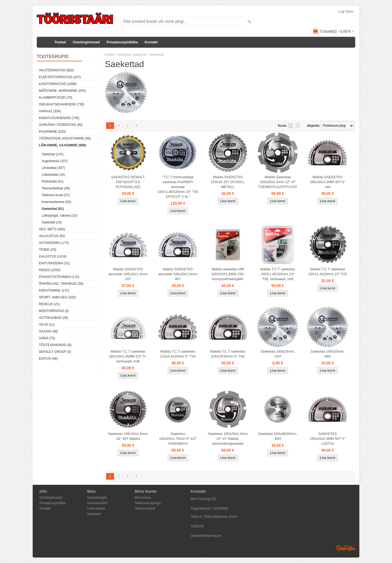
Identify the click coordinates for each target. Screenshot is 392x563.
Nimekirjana (291, 126)
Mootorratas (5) (54, 311)
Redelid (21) (49, 304)
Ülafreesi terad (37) (56, 195)
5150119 (197, 526)
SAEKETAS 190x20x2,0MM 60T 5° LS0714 (328, 439)
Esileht (109, 55)
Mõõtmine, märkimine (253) (62, 91)
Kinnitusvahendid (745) (59, 118)
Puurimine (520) (52, 132)
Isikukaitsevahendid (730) (62, 104)
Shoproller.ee (346, 548)
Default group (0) (55, 352)
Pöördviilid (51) (53, 181)
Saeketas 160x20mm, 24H (278, 354)
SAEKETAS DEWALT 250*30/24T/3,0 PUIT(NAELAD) (128, 182)
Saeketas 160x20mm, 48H (328, 354)
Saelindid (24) (52, 222)
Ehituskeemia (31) (54, 263)
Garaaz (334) (50, 111)
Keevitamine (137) (54, 290)
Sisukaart (94, 514)
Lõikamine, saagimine (132, 55)
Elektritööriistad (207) (60, 77)
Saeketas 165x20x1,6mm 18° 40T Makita (128, 436)
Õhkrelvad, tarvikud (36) (61, 284)
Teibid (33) (48, 250)
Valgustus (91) (52, 236)
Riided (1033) (50, 270)
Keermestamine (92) (56, 202)
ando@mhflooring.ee (206, 536)
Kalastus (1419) (53, 256)
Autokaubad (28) (53, 318)
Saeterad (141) (53, 154)
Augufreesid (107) (55, 161)
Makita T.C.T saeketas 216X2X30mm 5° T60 (228, 354)
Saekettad (157, 55)
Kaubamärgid (97, 498)
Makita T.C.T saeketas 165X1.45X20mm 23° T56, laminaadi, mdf (278, 274)
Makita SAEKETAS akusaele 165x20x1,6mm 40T (178, 274)
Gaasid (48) (48, 331)
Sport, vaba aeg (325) (57, 297)
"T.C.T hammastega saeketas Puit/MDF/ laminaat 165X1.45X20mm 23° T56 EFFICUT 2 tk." (178, 187)
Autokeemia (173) (54, 243)
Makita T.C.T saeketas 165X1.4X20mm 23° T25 (327, 272)
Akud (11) (47, 325)
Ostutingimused (86, 42)
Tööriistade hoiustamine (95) (65, 138)
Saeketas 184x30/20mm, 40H (278, 436)
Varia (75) (47, 338)
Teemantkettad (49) (56, 188)
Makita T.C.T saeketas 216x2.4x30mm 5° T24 (178, 354)
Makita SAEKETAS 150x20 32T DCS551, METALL (228, 182)
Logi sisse (346, 11)
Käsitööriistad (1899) (58, 84)
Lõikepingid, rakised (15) (59, 216)
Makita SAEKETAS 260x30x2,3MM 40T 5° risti (328, 182)
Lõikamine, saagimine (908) (62, 145)
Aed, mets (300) (52, 229)
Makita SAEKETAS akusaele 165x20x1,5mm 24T (128, 274)
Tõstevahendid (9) (55, 345)
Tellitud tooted (145, 508)
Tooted (60, 42)
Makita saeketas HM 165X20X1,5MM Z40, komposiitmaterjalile (228, 274)
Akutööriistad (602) (56, 70)
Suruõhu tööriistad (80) (61, 125)
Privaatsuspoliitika (122, 42)
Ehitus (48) (48, 359)
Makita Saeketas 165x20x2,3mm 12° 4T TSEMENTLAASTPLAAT (278, 182)
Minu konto (143, 498)
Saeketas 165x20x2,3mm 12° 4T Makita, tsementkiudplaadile (228, 439)
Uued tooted (96, 508)
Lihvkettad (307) (53, 168)
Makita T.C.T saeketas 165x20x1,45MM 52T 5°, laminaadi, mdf (128, 356)
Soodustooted (97, 503)
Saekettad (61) (53, 209)
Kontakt (151, 42)
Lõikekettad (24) (53, 175)
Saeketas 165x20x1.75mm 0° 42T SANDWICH (178, 439)
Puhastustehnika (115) (59, 277)
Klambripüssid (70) (56, 98)
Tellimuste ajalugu (148, 503)
